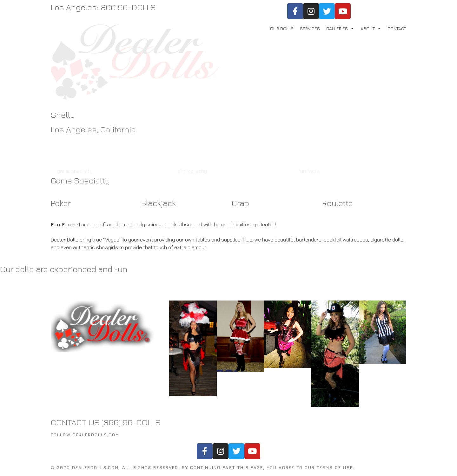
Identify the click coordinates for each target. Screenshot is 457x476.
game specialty (75, 149)
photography (192, 149)
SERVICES (310, 28)
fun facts (309, 149)
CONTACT (397, 28)
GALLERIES (337, 28)
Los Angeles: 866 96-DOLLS (103, 7)
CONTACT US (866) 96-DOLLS (106, 422)
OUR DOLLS (282, 28)
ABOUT (368, 28)
